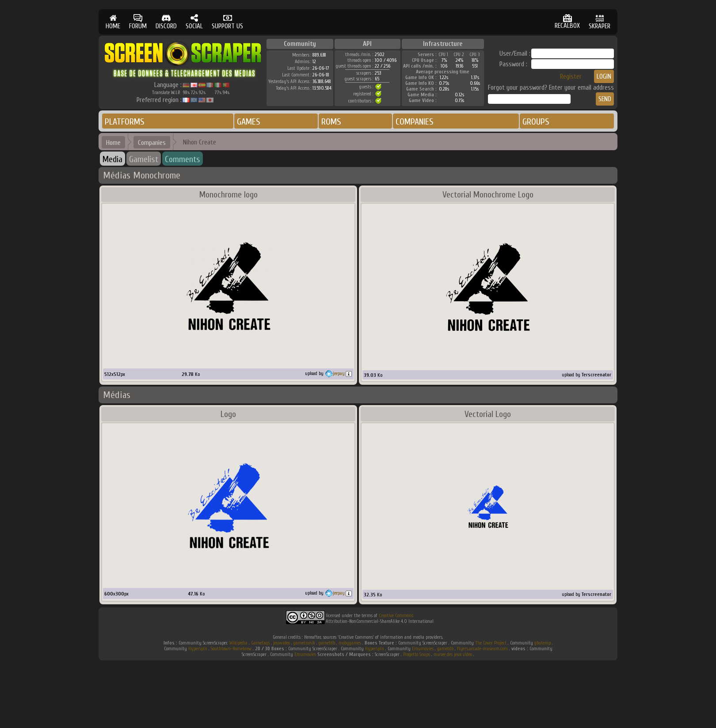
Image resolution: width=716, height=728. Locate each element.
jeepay (339, 373)
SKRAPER (600, 22)
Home (113, 143)
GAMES (249, 122)
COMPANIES (415, 122)
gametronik (304, 643)
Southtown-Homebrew (231, 649)
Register (571, 77)
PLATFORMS (125, 122)
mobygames (350, 643)
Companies (152, 143)
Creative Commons (396, 616)
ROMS (331, 122)
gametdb (327, 643)
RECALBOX (567, 22)
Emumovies (423, 649)
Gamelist (144, 159)
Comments (183, 159)
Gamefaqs (260, 643)
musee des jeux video (453, 654)
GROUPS (536, 122)
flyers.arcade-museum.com (482, 649)
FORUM (138, 22)
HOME (113, 22)
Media (112, 159)
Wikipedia (238, 643)
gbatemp (543, 643)
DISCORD (166, 22)
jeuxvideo (282, 643)
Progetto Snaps (417, 654)
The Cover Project (491, 643)
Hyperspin (198, 649)
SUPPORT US (227, 22)
